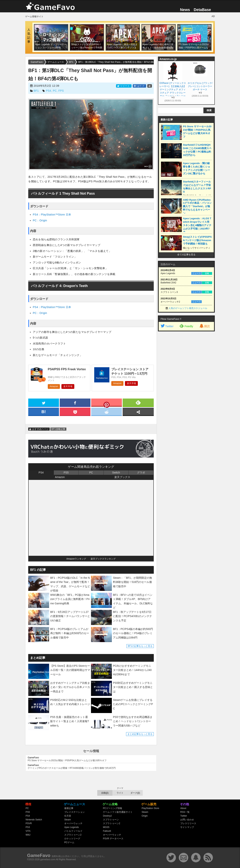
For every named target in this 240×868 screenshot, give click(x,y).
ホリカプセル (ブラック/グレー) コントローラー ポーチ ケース (200, 86)
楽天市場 (68, 386)
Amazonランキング (76, 559)
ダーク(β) (135, 793)
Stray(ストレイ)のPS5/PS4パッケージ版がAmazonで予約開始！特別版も (197, 240)
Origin (145, 816)
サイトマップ (187, 827)
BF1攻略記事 (58, 429)
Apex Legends (72, 827)
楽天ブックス (122, 477)
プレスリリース (188, 823)
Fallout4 (107, 831)
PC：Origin (40, 220)
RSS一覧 (185, 812)
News (185, 10)
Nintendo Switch (34, 820)
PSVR (29, 823)
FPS (61, 91)
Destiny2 (107, 816)
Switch (116, 473)
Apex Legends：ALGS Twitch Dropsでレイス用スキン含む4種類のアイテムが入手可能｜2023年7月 (197, 225)
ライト (120, 793)
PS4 (49, 91)
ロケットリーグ (72, 839)
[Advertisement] (186, 391)
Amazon (54, 386)
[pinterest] (107, 403)
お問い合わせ (187, 820)
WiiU (28, 835)
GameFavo (39, 855)
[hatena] (44, 411)
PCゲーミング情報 (113, 808)
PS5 (66, 473)
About (183, 808)
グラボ (141, 473)
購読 (204, 326)
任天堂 (68, 816)
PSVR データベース (113, 839)
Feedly (186, 326)
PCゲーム (69, 842)
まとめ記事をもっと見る (140, 734)
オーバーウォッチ (73, 823)
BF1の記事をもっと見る (140, 646)
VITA (28, 831)
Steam (68, 820)
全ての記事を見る (186, 255)
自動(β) (105, 793)
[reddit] (107, 411)
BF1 (36, 91)
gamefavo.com (48, 859)
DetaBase (202, 10)
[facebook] (75, 402)
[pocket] (75, 411)
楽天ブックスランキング (103, 559)
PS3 (28, 827)
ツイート (124, 86)
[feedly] (138, 402)
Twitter (167, 326)
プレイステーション (75, 812)
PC (55, 91)
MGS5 (106, 827)
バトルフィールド (73, 831)
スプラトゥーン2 (73, 835)
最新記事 (69, 808)
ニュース (197, 273)
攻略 (207, 273)
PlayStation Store (150, 808)
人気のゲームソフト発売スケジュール (188, 308)
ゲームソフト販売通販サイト (118, 812)
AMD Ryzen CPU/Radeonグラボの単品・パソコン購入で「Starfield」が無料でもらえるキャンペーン (197, 206)
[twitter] (44, 402)
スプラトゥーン (111, 820)
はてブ (139, 86)
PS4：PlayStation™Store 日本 (52, 215)
